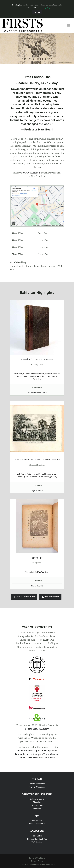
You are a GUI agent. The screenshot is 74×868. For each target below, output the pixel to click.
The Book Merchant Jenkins (37, 393)
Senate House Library (37, 729)
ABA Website (37, 821)
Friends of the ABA (37, 824)
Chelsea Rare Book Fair (37, 839)
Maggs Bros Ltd (37, 586)
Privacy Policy (37, 861)
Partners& (32, 758)
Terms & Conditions (37, 858)
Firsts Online (37, 836)
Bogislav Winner (37, 491)
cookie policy (45, 8)
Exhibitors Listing (37, 799)
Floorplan (37, 802)
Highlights (37, 809)
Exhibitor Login (37, 805)
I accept (37, 12)
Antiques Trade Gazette (46, 754)
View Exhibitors (50, 597)
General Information (37, 784)
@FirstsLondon (32, 173)
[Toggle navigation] (68, 25)
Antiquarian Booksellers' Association (40, 864)
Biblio (22, 758)
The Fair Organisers (37, 787)
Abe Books (49, 758)
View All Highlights (24, 597)
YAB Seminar (37, 842)
